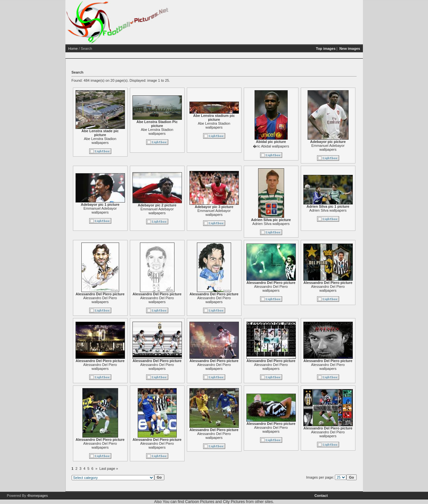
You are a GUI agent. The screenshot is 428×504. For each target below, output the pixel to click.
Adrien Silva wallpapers (296, 224)
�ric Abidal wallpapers (296, 146)
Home (98, 49)
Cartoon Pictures (200, 502)
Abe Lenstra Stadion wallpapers (125, 141)
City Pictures (234, 502)
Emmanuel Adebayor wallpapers (353, 147)
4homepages (37, 496)
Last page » (134, 469)
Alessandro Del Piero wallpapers (125, 300)
